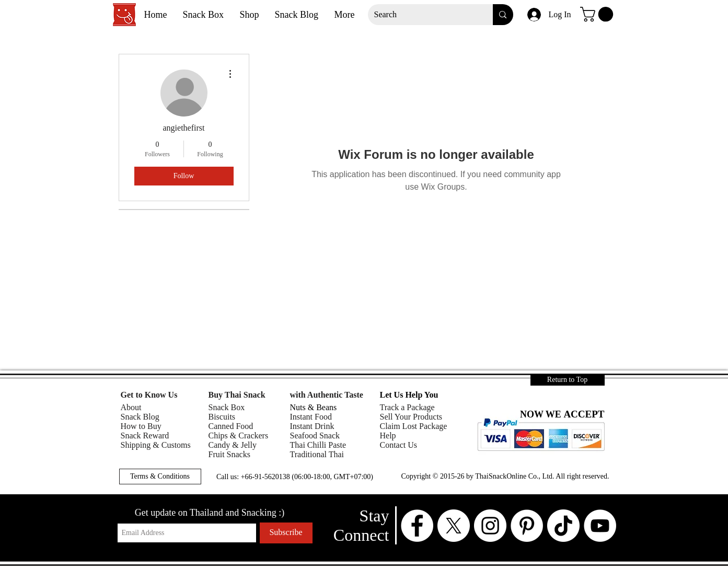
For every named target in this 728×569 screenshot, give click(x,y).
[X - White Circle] (454, 526)
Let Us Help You (409, 395)
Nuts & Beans (314, 407)
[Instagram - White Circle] (490, 526)
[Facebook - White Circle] (417, 526)
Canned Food (231, 426)
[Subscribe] (286, 533)
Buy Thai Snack (237, 395)
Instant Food (311, 417)
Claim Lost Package (414, 426)
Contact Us (399, 445)
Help (388, 436)
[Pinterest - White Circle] (527, 526)
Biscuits (222, 417)
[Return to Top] (568, 380)
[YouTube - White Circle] (600, 526)
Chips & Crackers (239, 436)
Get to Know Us (149, 395)
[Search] (423, 15)
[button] (598, 14)
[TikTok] (563, 526)
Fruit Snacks (229, 454)
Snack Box (227, 407)
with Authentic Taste (327, 395)
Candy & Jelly (233, 445)
